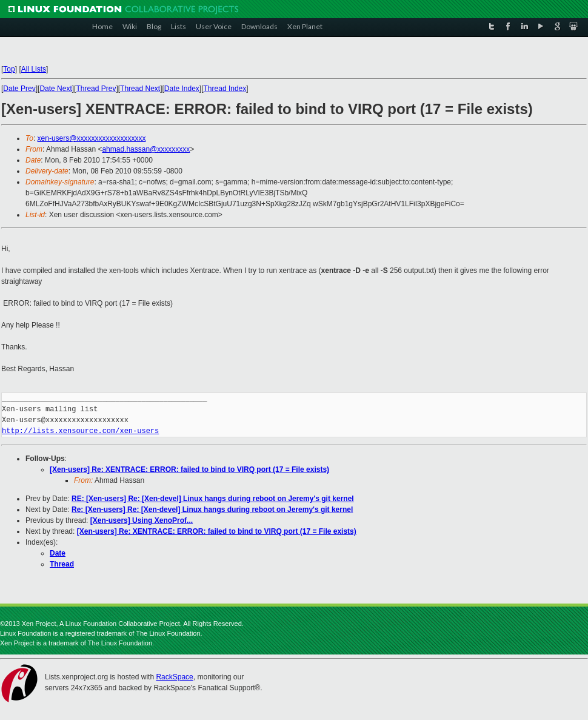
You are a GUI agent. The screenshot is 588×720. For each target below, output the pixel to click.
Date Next (55, 89)
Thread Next (140, 89)
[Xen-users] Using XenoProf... (142, 520)
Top (9, 69)
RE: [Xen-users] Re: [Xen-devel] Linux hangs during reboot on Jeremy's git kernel (213, 499)
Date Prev (19, 89)
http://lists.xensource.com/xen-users (80, 431)
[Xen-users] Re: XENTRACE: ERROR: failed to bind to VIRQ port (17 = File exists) (189, 469)
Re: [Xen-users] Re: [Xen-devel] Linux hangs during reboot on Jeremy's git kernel (212, 510)
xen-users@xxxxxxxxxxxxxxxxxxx (92, 138)
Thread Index (225, 89)
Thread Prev (96, 89)
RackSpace (174, 677)
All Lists (34, 69)
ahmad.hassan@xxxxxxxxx (146, 149)
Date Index (182, 89)
